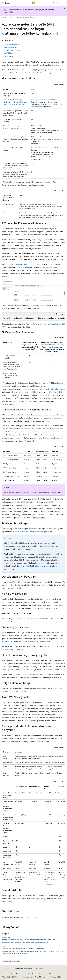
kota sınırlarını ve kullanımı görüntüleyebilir (26, 264)
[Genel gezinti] (2, 3)
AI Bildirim (5, 974)
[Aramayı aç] (54, 3)
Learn (4, 18)
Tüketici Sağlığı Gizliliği (9, 977)
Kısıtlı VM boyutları (10, 53)
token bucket (52, 415)
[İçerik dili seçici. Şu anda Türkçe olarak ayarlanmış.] (6, 969)
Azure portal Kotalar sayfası (52, 347)
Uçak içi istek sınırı (25, 213)
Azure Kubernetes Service (25, 18)
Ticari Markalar (40, 977)
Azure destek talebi (17, 898)
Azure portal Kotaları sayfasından (38, 324)
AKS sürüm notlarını (9, 588)
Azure (11, 18)
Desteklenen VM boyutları (12, 50)
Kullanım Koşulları (27, 977)
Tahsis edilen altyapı (10, 47)
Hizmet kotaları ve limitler (12, 44)
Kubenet (6, 128)
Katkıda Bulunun (38, 974)
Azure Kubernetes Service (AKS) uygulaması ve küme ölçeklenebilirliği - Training (29, 939)
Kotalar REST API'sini (23, 267)
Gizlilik (48, 974)
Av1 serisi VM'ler (35, 642)
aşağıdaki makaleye (38, 514)
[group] (33, 318)
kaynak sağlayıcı (20, 415)
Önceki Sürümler (17, 974)
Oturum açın (61, 3)
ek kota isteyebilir (46, 267)
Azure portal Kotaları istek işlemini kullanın (48, 389)
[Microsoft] (33, 3)
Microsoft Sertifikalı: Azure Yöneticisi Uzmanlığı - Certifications (23, 948)
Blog (27, 974)
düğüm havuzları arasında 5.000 (45, 100)
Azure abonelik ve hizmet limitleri (27, 532)
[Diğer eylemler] (63, 18)
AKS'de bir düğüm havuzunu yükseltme (41, 566)
